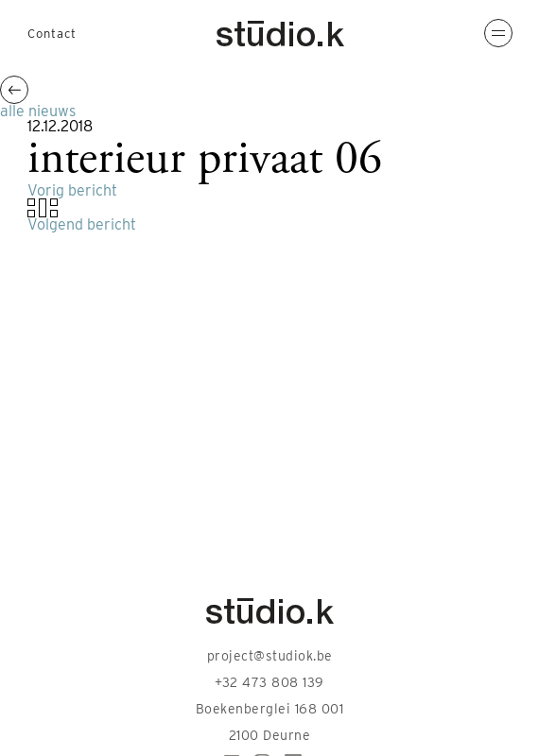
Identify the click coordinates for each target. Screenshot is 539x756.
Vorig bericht (72, 190)
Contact (52, 34)
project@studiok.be (270, 656)
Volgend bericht (82, 224)
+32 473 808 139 (269, 682)
